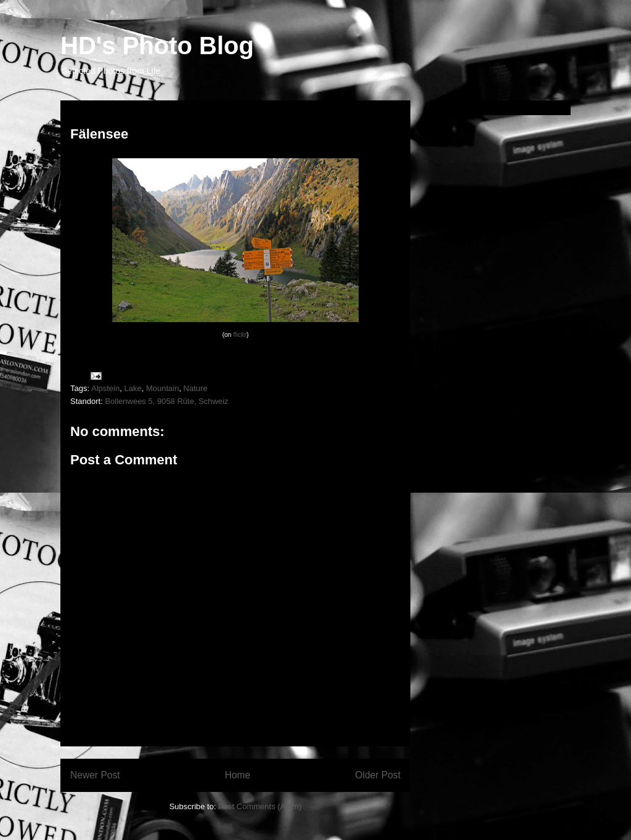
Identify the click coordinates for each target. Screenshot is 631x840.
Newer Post (95, 775)
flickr (240, 335)
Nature (196, 388)
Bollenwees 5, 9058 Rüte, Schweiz (166, 401)
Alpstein (105, 388)
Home (238, 775)
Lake (132, 388)
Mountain (162, 388)
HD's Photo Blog (157, 46)
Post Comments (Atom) (260, 806)
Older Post (378, 775)
